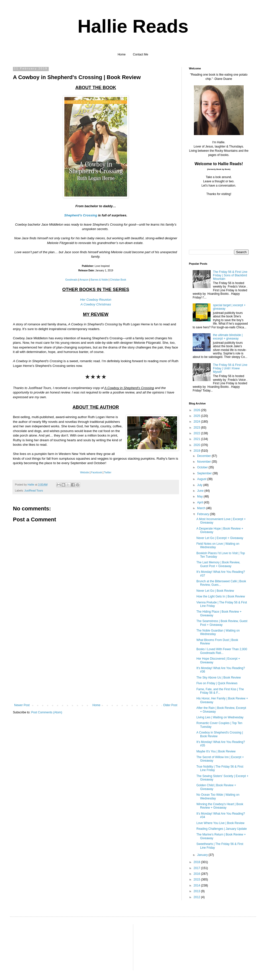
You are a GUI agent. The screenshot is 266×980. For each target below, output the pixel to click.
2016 (197, 874)
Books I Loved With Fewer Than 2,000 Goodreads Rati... (222, 651)
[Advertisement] (96, 666)
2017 (197, 868)
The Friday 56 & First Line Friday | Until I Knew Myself (230, 368)
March (202, 508)
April (200, 502)
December (204, 456)
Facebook (96, 472)
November (204, 462)
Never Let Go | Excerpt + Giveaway (220, 538)
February (203, 514)
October (203, 467)
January (203, 855)
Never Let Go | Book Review (215, 591)
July (200, 485)
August (202, 479)
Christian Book (118, 280)
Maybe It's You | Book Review (216, 751)
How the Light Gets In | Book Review (221, 596)
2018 (197, 862)
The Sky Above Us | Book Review (219, 678)
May (200, 496)
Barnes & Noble (99, 280)
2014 (197, 885)
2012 (197, 897)
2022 (197, 433)
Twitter (108, 472)
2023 (197, 428)
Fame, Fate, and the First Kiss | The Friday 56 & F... (220, 691)
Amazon (84, 280)
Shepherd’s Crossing (81, 215)
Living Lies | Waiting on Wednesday (220, 717)
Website (85, 472)
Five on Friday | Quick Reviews (217, 683)
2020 (197, 445)
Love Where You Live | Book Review (220, 823)
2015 (197, 880)
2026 (197, 410)
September (205, 473)
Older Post (170, 705)
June (201, 491)
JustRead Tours (34, 490)
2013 (197, 891)
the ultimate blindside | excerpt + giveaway (228, 337)
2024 (197, 422)
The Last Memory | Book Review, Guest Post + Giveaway (218, 564)
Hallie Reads (133, 26)
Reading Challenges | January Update (222, 829)
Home (122, 54)
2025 (197, 416)
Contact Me (141, 54)
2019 (197, 451)
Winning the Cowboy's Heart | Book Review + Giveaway (220, 806)
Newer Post (22, 705)
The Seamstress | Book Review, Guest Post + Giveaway (222, 623)
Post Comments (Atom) (47, 712)
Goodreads (71, 280)
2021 (197, 439)
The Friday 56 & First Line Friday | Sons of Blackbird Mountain (230, 275)
